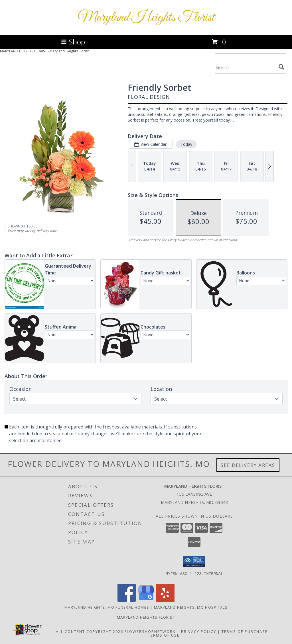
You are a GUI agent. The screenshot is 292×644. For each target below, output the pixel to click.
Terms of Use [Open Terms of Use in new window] (164, 635)
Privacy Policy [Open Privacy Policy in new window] (199, 631)
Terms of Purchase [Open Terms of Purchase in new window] (245, 631)
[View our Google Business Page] (146, 600)
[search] (281, 67)
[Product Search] (246, 67)
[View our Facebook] (127, 600)
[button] (194, 561)
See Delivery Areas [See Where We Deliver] (248, 465)
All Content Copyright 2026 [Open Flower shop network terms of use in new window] (90, 631)
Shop (73, 42)
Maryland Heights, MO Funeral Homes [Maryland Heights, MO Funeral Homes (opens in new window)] (107, 607)
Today (186, 144)
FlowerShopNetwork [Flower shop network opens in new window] (150, 631)
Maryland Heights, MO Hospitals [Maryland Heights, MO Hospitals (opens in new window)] (191, 607)
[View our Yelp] (165, 600)
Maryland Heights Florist (146, 18)
